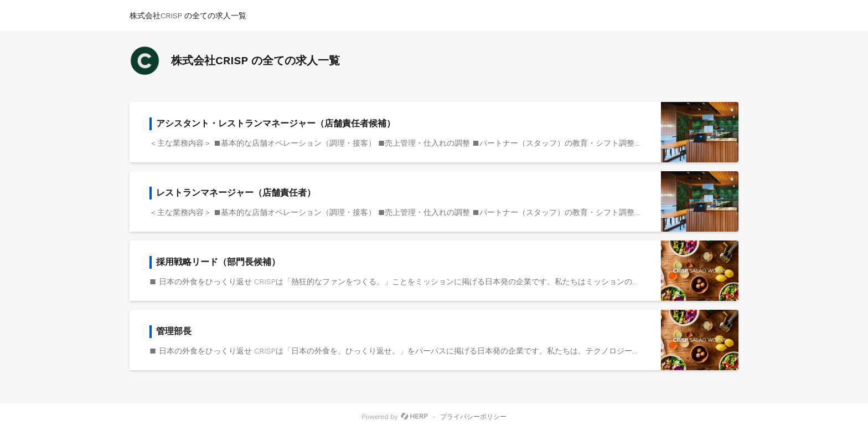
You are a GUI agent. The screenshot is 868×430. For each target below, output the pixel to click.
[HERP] (414, 417)
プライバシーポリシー (473, 417)
